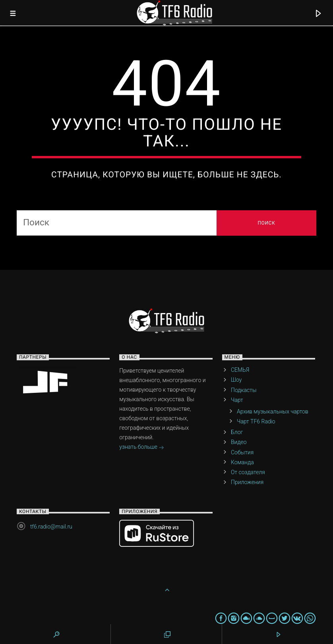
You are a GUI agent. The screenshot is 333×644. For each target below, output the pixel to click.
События (242, 452)
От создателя (248, 472)
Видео (239, 442)
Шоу (236, 380)
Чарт (237, 400)
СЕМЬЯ (240, 370)
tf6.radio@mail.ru (51, 527)
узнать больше (142, 448)
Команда (242, 462)
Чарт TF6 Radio (256, 421)
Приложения (247, 482)
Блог (237, 432)
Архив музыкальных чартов (273, 411)
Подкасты (244, 390)
